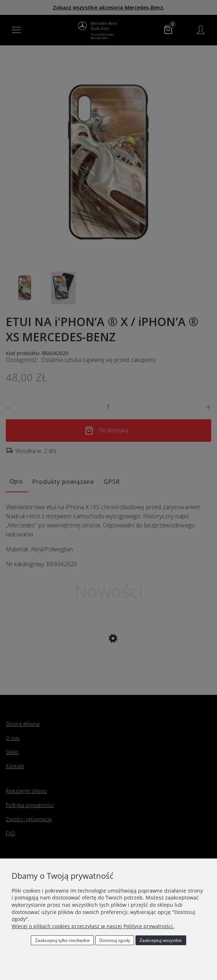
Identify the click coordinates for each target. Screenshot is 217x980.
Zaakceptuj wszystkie (161, 940)
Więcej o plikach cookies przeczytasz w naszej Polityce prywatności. (93, 926)
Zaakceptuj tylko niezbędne (62, 940)
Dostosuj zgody (115, 940)
